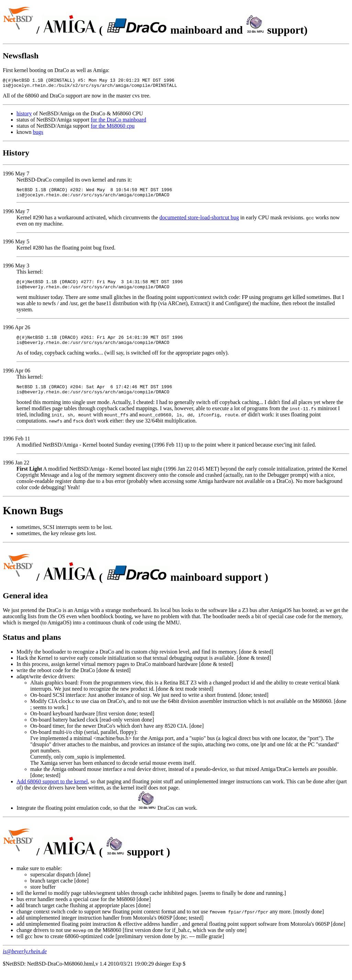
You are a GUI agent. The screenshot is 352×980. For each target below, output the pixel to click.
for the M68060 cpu (113, 128)
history (24, 116)
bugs (38, 134)
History (16, 155)
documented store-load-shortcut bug (199, 222)
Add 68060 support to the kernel (52, 792)
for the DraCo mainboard (118, 122)
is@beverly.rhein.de (25, 962)
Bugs (52, 521)
